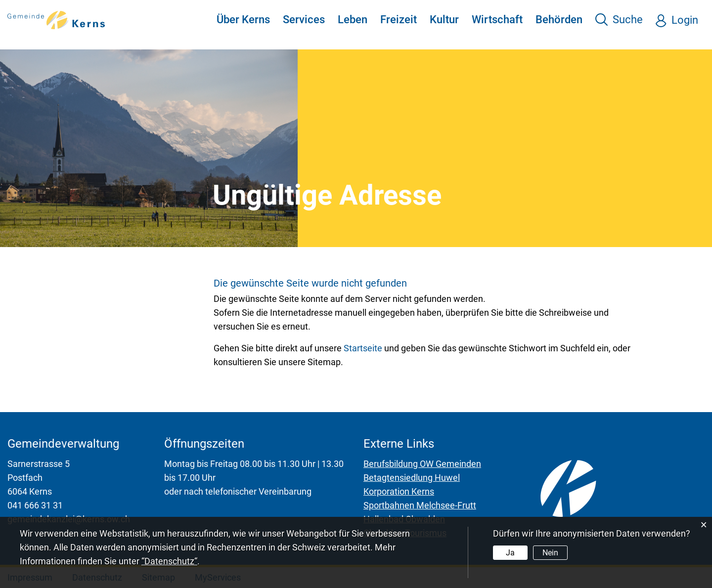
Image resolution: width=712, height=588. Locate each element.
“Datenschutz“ (169, 561)
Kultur (444, 20)
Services (304, 20)
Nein (550, 553)
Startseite (363, 348)
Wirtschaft (497, 20)
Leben (353, 20)
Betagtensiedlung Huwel (412, 478)
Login (685, 20)
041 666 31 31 (35, 505)
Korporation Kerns (399, 491)
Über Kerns (243, 20)
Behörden (559, 20)
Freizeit (399, 20)
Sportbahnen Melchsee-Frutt (420, 505)
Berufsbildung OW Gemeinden (422, 464)
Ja (510, 553)
